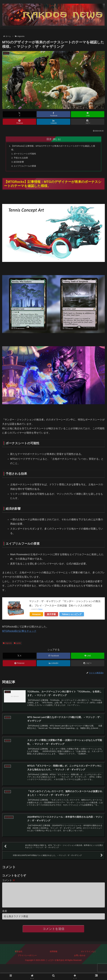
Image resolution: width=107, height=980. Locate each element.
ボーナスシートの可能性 (26, 154)
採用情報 (54, 960)
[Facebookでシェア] (53, 114)
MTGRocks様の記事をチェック (19, 633)
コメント (9, 885)
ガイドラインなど (88, 960)
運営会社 (19, 960)
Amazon (36, 616)
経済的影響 (20, 163)
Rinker (40, 611)
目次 (49, 139)
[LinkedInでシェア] (53, 122)
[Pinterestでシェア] (19, 122)
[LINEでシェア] (88, 114)
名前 (5, 920)
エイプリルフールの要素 (26, 168)
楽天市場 (51, 616)
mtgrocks (7, 645)
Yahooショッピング (72, 616)
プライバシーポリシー (27, 964)
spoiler (17, 645)
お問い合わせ (80, 964)
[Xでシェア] (19, 114)
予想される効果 (22, 159)
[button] (88, 122)
